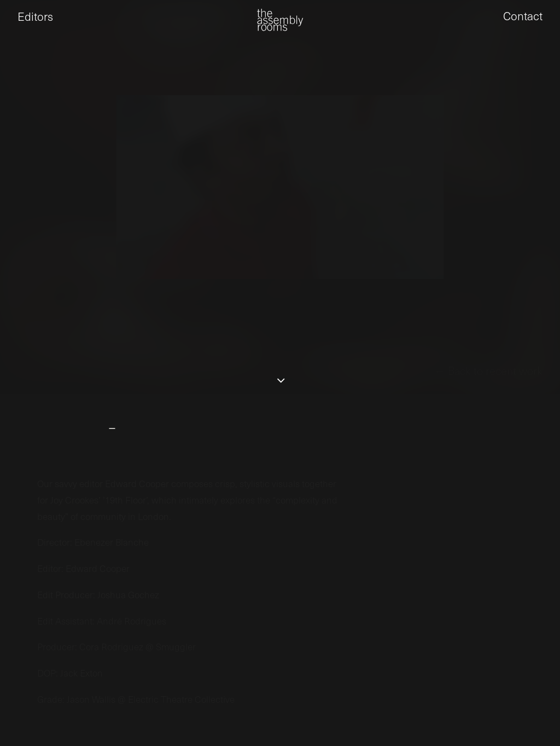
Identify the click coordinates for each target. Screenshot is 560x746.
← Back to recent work (488, 407)
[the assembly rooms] (280, 28)
